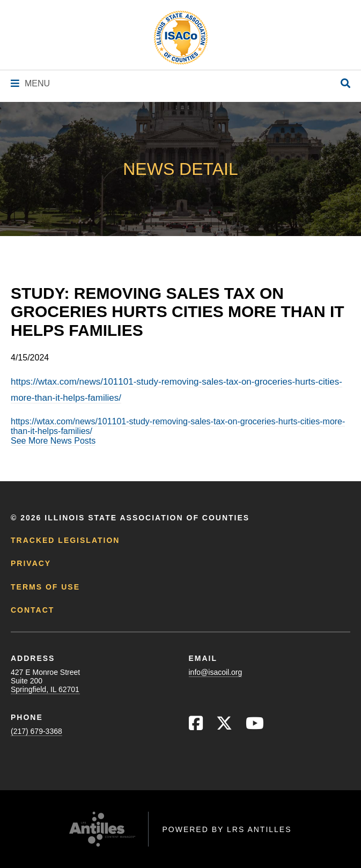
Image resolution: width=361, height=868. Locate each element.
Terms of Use (45, 587)
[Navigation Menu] (30, 83)
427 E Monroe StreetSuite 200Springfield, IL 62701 (45, 681)
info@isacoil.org (216, 672)
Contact (32, 610)
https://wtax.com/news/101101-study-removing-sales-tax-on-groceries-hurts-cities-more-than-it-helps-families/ (178, 426)
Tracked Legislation (65, 540)
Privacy (31, 563)
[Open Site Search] (345, 84)
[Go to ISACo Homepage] (181, 38)
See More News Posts (53, 441)
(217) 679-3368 (36, 731)
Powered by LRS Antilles (227, 829)
